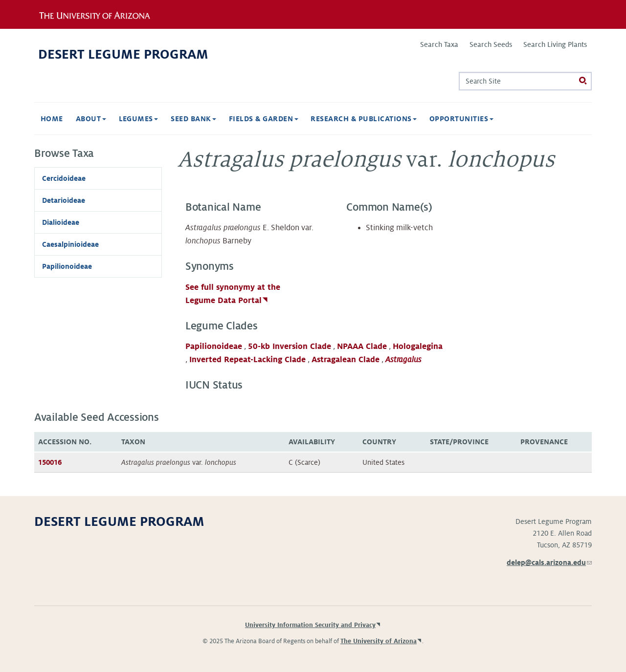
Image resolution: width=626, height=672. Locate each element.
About (91, 119)
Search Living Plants (555, 44)
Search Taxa (439, 44)
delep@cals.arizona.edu (549, 563)
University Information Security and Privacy (310, 625)
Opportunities (461, 119)
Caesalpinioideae (70, 244)
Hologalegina (418, 347)
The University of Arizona (379, 641)
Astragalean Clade (346, 360)
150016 (50, 462)
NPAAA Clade (362, 347)
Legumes (139, 119)
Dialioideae (61, 222)
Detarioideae (64, 200)
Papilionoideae (214, 347)
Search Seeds (491, 44)
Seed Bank (193, 119)
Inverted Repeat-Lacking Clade (247, 360)
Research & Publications (364, 119)
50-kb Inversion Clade (290, 347)
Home (52, 119)
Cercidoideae (64, 178)
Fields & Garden (264, 119)
